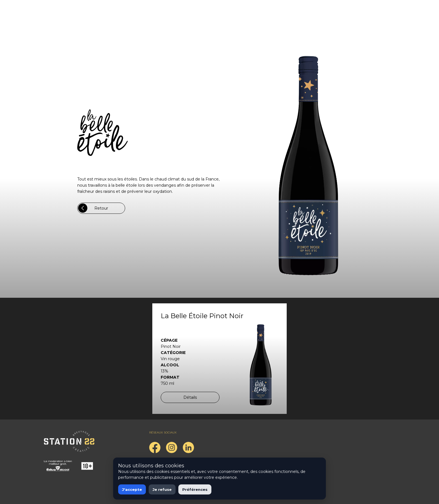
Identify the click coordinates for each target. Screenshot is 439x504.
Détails (190, 397)
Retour (93, 208)
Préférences (195, 489)
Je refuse (162, 489)
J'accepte (132, 489)
